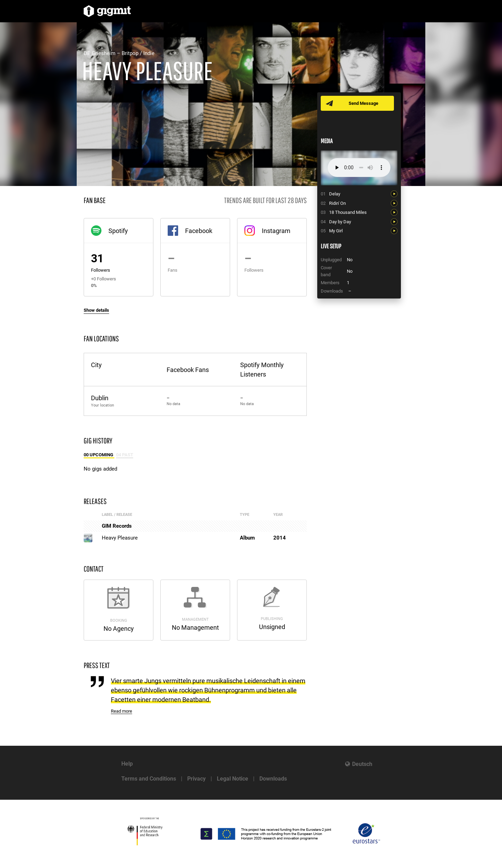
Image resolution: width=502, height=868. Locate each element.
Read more (121, 711)
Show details (96, 310)
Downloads (273, 779)
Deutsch (362, 764)
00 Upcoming (99, 455)
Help (127, 764)
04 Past (125, 455)
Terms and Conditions (149, 779)
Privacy (196, 779)
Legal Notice (233, 779)
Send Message (363, 103)
